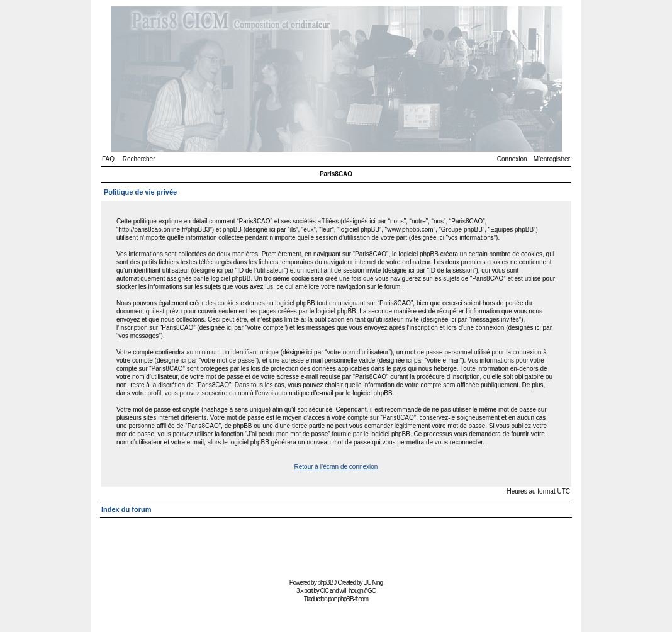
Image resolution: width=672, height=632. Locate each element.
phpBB (325, 583)
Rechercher (139, 159)
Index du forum (126, 509)
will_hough (351, 591)
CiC (325, 591)
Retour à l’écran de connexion (336, 467)
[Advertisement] (336, 547)
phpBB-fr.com (353, 599)
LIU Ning (373, 583)
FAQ (108, 159)
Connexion (512, 159)
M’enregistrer (552, 159)
